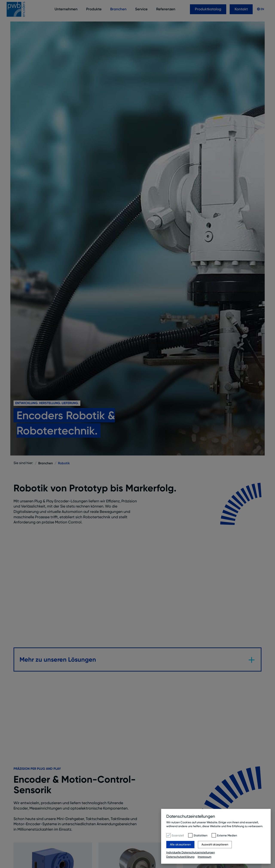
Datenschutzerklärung (180, 857)
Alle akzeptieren (180, 845)
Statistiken (200, 836)
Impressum (205, 857)
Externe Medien (227, 836)
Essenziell (178, 836)
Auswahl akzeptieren (215, 845)
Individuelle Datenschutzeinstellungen (191, 853)
